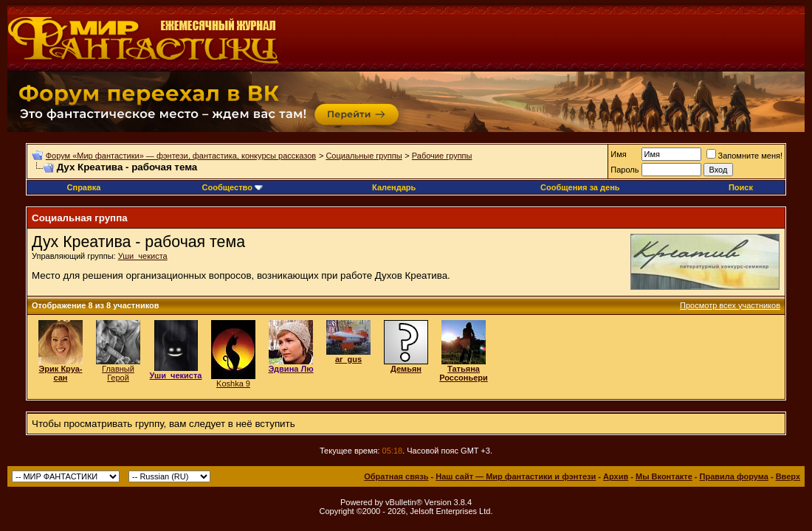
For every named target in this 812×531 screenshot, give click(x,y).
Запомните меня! (744, 156)
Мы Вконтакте (664, 476)
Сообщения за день (580, 187)
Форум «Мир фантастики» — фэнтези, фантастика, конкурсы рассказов (181, 156)
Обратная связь (396, 476)
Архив (616, 476)
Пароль (625, 170)
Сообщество (233, 187)
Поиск (741, 187)
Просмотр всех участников (730, 305)
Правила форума (734, 476)
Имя (618, 154)
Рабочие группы (442, 156)
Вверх (788, 476)
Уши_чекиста (143, 256)
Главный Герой (118, 373)
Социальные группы (364, 156)
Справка (84, 187)
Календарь (394, 187)
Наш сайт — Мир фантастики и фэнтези (516, 476)
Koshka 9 (233, 383)
